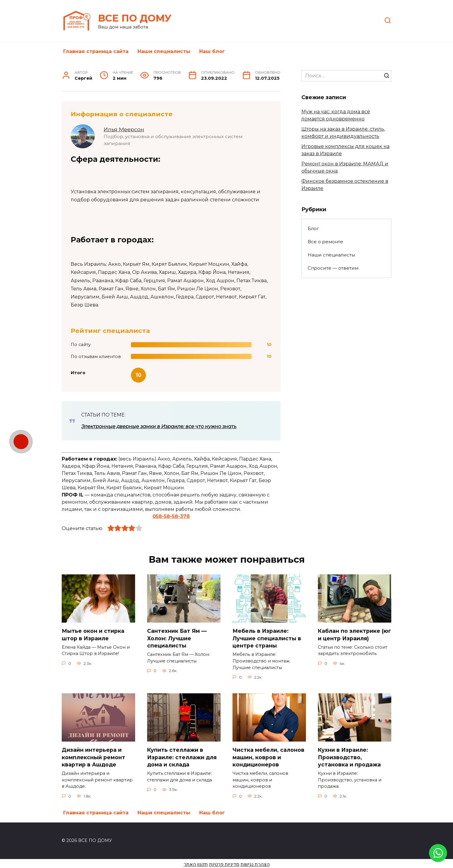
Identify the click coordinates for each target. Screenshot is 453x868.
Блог (313, 228)
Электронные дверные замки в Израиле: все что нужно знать (159, 427)
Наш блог (212, 51)
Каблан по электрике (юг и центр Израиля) (354, 635)
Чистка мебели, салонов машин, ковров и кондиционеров (268, 757)
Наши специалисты (164, 51)
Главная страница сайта (96, 51)
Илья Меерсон (124, 129)
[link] (438, 858)
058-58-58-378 (171, 516)
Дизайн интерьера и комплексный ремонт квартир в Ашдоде (93, 757)
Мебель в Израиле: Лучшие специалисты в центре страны (267, 638)
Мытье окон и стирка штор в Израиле (93, 635)
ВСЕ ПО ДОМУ (135, 18)
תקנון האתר (196, 864)
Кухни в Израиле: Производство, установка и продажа (349, 757)
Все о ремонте (325, 242)
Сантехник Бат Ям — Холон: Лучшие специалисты (177, 638)
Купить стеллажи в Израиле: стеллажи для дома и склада (182, 757)
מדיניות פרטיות (224, 864)
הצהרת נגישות (255, 864)
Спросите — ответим (333, 268)
